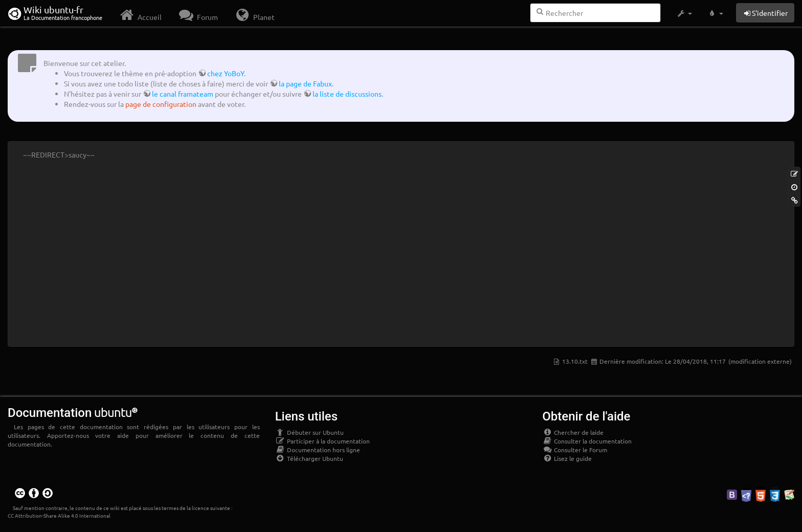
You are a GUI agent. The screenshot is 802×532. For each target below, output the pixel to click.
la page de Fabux (305, 83)
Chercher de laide (573, 432)
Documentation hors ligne (318, 450)
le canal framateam (183, 94)
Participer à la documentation (322, 441)
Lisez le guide (567, 458)
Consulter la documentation (587, 441)
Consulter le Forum (575, 450)
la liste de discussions (347, 94)
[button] (684, 13)
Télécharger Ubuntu (309, 458)
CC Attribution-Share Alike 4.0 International (59, 515)
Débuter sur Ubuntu (309, 432)
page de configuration (161, 104)
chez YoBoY (226, 73)
